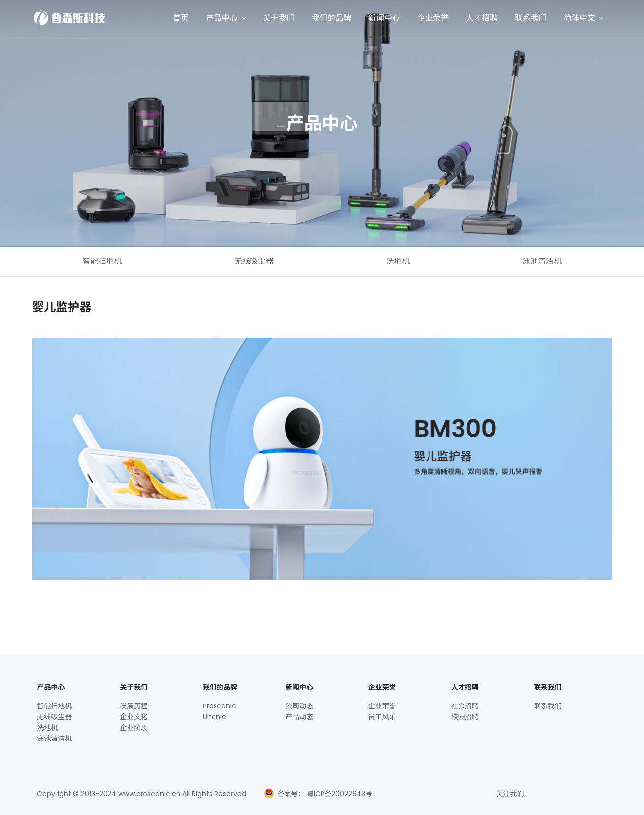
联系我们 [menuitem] (531, 18)
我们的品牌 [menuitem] (331, 18)
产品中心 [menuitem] (227, 18)
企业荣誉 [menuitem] (433, 18)
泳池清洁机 (542, 261)
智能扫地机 (102, 261)
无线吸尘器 (254, 261)
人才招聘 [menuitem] (482, 18)
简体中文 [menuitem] (585, 18)
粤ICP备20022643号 (339, 794)
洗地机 (398, 261)
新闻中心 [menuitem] (384, 18)
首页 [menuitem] (181, 18)
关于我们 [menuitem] (279, 18)
